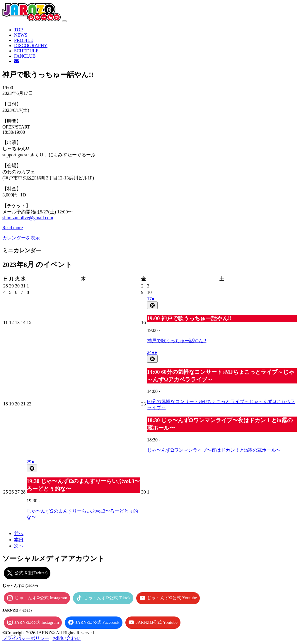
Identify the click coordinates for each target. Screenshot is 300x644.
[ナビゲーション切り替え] (64, 21)
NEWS (21, 35)
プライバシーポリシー (26, 638)
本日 (19, 540)
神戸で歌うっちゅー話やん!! (177, 341)
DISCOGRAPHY (31, 46)
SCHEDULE (26, 51)
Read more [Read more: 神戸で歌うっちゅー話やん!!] (13, 228)
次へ (19, 546)
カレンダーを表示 (21, 238)
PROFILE (24, 40)
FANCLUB (25, 56)
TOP (18, 30)
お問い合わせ (67, 638)
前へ (19, 533)
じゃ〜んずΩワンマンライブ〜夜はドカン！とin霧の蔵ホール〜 (214, 450)
